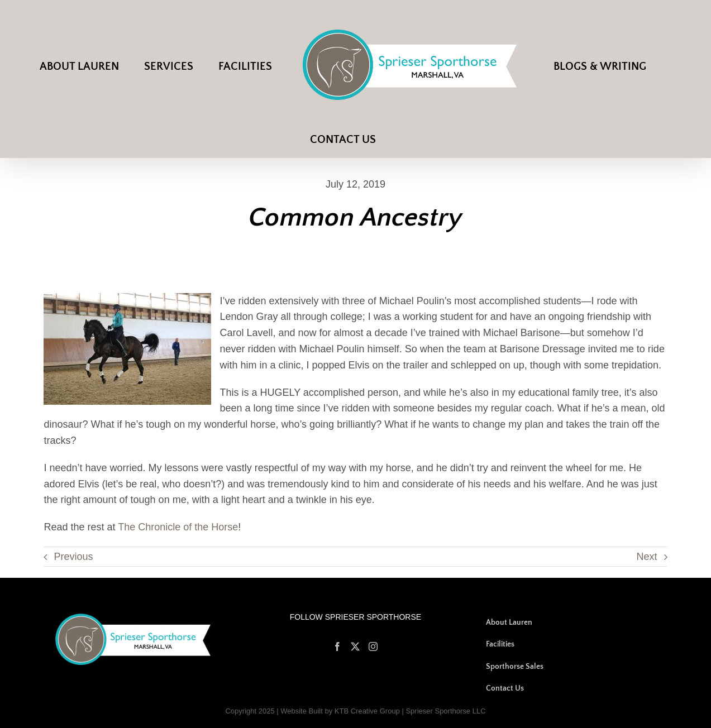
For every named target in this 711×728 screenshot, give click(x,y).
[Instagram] (373, 646)
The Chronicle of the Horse (178, 527)
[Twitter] (355, 646)
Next (647, 557)
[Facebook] (337, 646)
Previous (73, 557)
